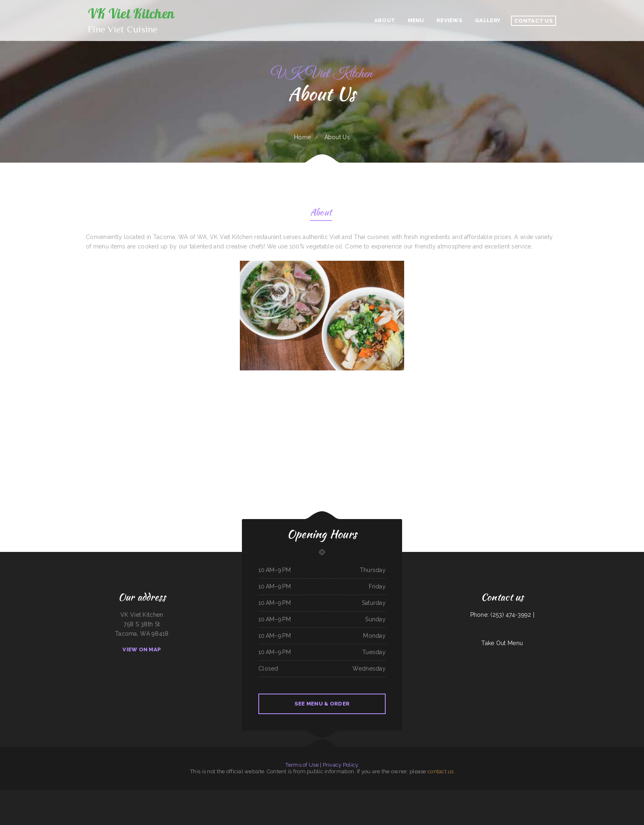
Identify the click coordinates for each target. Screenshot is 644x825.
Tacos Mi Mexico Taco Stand (146, 794)
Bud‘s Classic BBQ (220, 794)
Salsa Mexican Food (231, 794)
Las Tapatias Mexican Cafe (519, 794)
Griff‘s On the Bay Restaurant (439, 794)
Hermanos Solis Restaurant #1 (600, 794)
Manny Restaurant (201, 794)
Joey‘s (283, 794)
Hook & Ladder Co (506, 794)
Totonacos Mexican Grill (635, 794)
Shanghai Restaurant (302, 794)
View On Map (142, 649)
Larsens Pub (3, 794)
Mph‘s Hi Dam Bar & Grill (14, 794)
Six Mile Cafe (624, 794)
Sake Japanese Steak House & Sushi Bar (363, 794)
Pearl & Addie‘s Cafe (182, 794)
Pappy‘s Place (531, 794)
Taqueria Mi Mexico (99, 794)
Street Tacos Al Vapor (461, 794)
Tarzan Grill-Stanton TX (323, 804)
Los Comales (471, 794)
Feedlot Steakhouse (406, 794)
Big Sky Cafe (451, 794)
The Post (377, 794)
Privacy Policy (341, 765)
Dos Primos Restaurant (541, 794)
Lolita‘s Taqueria (45, 794)
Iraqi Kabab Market (291, 794)
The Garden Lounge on (28, 794)
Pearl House (67, 794)
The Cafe (60, 794)
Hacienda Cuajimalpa (347, 794)
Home (302, 137)
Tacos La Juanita (396, 794)
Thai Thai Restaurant (336, 794)
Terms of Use (302, 765)
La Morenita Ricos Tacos (554, 794)
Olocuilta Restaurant (614, 794)
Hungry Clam (565, 794)
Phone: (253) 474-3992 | (502, 615)
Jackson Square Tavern (121, 794)
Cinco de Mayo (211, 794)
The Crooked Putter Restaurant (484, 794)
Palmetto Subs (192, 794)
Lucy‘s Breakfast (586, 794)
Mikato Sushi (54, 794)
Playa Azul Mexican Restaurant (245, 794)
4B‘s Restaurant (497, 794)
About (321, 213)
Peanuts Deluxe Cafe (275, 794)
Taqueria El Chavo (109, 794)
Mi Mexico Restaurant (575, 794)
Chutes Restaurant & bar (86, 794)
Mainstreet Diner (417, 794)
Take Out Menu (502, 643)
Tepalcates (37, 794)
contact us (441, 771)
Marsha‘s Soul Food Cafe (323, 794)
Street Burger (172, 794)
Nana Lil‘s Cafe (426, 794)
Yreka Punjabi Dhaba (133, 794)
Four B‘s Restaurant (386, 794)
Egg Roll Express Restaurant (261, 794)
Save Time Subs (312, 794)
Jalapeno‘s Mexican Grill (161, 794)
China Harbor (76, 794)
